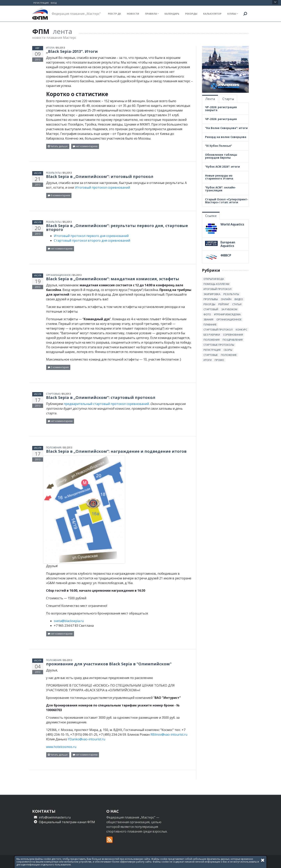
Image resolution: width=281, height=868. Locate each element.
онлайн (226, 299)
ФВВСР (226, 255)
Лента (210, 98)
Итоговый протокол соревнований (103, 187)
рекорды (209, 304)
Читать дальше (58, 146)
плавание (210, 324)
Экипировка (212, 294)
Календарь (172, 14)
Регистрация (41, 3)
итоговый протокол (217, 289)
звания (208, 319)
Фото (207, 314)
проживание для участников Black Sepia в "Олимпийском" (109, 663)
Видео (239, 299)
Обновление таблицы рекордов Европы (221, 156)
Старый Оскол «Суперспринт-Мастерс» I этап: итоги (227, 200)
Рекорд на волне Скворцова (226, 137)
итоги (50, 47)
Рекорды (191, 14)
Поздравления (233, 339)
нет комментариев (85, 146)
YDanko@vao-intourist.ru (87, 739)
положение (229, 354)
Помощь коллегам (216, 284)
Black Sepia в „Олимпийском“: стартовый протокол (101, 397)
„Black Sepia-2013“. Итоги (72, 51)
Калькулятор (212, 14)
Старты (228, 98)
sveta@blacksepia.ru (69, 621)
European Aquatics (228, 244)
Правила (151, 14)
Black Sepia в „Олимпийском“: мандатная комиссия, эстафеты (113, 278)
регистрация (212, 349)
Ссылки (211, 215)
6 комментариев (59, 195)
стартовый (211, 309)
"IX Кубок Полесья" (218, 145)
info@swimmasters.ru (55, 817)
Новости (133, 14)
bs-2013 (60, 47)
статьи (237, 304)
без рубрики (212, 334)
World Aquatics (232, 224)
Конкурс (241, 329)
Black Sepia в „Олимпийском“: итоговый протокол (100, 176)
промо (219, 360)
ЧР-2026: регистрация (221, 119)
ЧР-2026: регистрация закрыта (221, 108)
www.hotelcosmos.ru (61, 746)
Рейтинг (224, 304)
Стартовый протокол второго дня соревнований (92, 240)
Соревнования (233, 334)
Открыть (275, 2)
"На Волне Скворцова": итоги (226, 128)
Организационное (58, 275)
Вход (54, 3)
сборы (228, 349)
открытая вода (214, 278)
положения (54, 447)
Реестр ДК (114, 14)
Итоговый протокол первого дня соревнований (91, 235)
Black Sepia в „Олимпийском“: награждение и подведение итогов (116, 451)
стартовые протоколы (219, 344)
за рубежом (229, 309)
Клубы (232, 14)
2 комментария (58, 367)
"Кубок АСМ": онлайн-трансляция (221, 189)
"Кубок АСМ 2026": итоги (222, 166)
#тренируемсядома (227, 314)
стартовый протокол (218, 329)
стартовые (53, 393)
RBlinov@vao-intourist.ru (169, 734)
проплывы (211, 299)
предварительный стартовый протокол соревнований (106, 403)
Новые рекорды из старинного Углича (219, 177)
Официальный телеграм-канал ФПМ (67, 822)
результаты (53, 172)
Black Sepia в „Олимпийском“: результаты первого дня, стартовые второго (117, 227)
